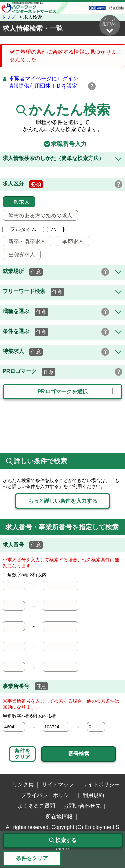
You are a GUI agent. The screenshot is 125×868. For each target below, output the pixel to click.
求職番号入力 (63, 144)
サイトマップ (58, 784)
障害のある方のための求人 (38, 215)
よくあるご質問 (36, 806)
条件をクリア (22, 754)
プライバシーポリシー (48, 795)
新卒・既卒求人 (24, 241)
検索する (63, 840)
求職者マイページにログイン (44, 78)
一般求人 (16, 202)
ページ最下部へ (110, 25)
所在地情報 (59, 816)
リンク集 (23, 784)
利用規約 (93, 795)
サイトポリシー (101, 784)
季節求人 (70, 241)
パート (55, 229)
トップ (9, 17)
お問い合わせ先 (82, 806)
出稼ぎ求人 (19, 254)
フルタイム (20, 229)
